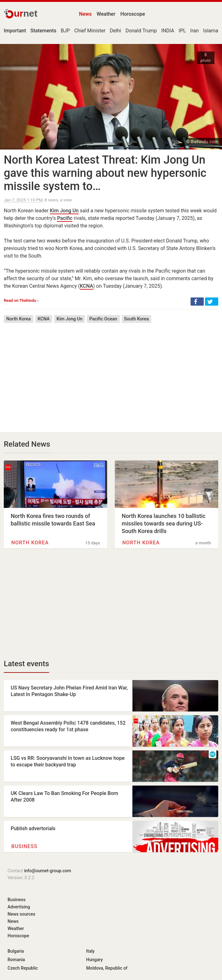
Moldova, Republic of (107, 968)
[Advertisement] (111, 373)
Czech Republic (23, 968)
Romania (16, 960)
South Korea (137, 319)
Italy (90, 951)
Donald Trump (141, 31)
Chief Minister (90, 31)
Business (24, 846)
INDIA (168, 31)
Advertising (19, 907)
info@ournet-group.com (47, 871)
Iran (194, 31)
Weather (106, 14)
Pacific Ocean (103, 319)
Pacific (65, 218)
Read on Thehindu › (21, 300)
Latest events (26, 664)
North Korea (19, 319)
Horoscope (133, 14)
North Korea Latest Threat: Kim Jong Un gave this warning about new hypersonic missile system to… (105, 173)
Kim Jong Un (64, 211)
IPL (182, 31)
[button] (197, 302)
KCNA (86, 286)
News (85, 14)
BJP (65, 31)
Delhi (115, 31)
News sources (21, 914)
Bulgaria (16, 951)
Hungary (94, 960)
